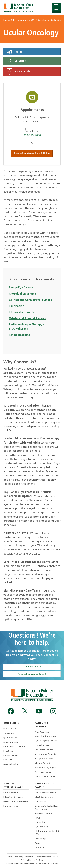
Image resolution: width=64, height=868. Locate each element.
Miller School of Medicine (16, 802)
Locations (16, 61)
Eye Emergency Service (46, 741)
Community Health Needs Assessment (47, 808)
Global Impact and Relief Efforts (47, 833)
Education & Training (13, 797)
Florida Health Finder (45, 777)
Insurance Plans (11, 756)
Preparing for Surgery (46, 737)
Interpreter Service (44, 759)
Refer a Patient (11, 793)
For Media (40, 822)
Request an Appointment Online (32, 153)
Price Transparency (44, 772)
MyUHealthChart (11, 764)
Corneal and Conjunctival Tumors (30, 300)
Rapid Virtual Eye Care (14, 747)
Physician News (11, 806)
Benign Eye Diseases (22, 288)
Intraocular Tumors (22, 312)
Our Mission (41, 802)
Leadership (40, 839)
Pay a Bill (8, 760)
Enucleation (16, 306)
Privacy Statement (44, 857)
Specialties (9, 733)
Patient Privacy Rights (45, 768)
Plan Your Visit (19, 71)
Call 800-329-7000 (32, 667)
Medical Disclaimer (14, 857)
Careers (39, 843)
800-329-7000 (32, 135)
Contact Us (40, 848)
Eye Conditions (11, 738)
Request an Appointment (32, 674)
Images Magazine (44, 814)
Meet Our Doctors (44, 797)
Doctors (16, 52)
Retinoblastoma (19, 335)
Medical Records (43, 763)
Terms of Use (29, 857)
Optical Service (42, 745)
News (37, 818)
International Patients (45, 754)
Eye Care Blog (41, 827)
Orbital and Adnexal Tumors (27, 319)
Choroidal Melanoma (22, 294)
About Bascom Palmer (46, 793)
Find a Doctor (10, 729)
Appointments (11, 742)
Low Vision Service (44, 750)
